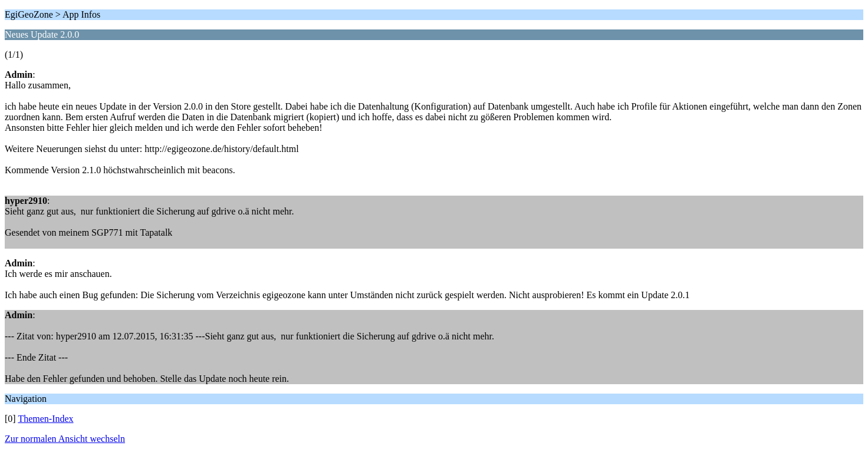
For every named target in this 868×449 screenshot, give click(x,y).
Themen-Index (45, 419)
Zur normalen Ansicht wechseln (65, 439)
